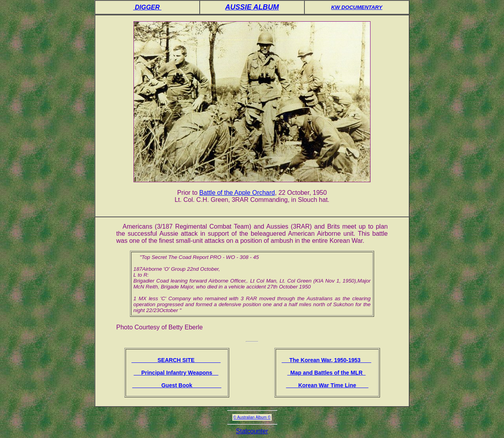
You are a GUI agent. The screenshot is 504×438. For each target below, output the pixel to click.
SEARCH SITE (176, 360)
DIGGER (147, 7)
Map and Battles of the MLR (326, 373)
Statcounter (252, 431)
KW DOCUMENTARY (357, 7)
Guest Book (177, 385)
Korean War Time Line (327, 385)
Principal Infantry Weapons (176, 373)
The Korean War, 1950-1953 (326, 360)
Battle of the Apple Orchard (237, 193)
